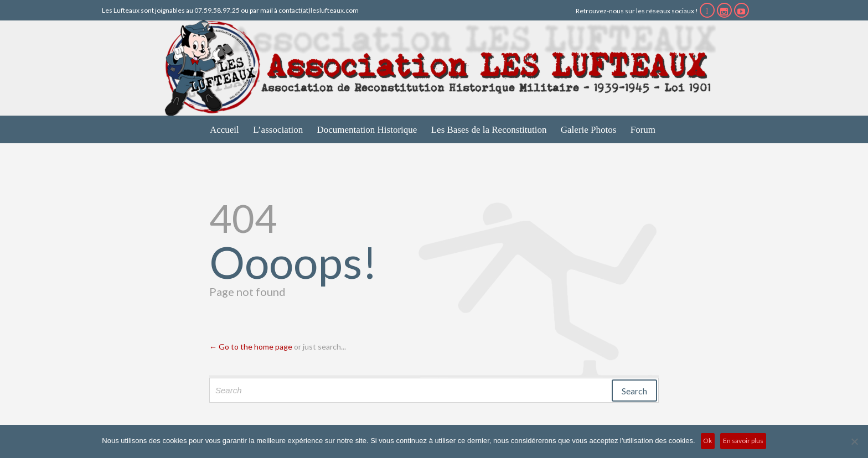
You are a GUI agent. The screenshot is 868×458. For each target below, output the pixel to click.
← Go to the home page (251, 347)
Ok (707, 441)
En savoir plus (743, 441)
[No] (854, 441)
